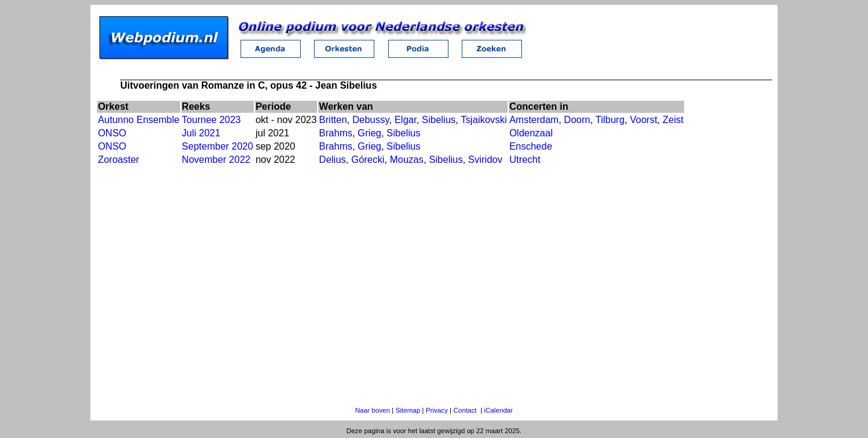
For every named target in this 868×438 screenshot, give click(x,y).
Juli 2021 (201, 133)
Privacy (437, 410)
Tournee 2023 (212, 120)
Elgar (405, 120)
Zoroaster (118, 160)
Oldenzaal (531, 133)
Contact (465, 410)
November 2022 (216, 160)
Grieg (369, 133)
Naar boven (373, 410)
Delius (332, 160)
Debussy (370, 120)
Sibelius (439, 120)
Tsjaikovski (483, 120)
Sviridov (486, 160)
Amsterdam (534, 120)
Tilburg (610, 120)
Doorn (577, 120)
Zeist (673, 120)
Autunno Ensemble (138, 120)
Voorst (643, 120)
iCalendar (498, 410)
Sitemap (408, 410)
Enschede (531, 146)
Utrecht (525, 160)
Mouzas (407, 160)
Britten (333, 120)
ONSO (112, 133)
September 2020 (218, 146)
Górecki (368, 160)
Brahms (335, 133)
